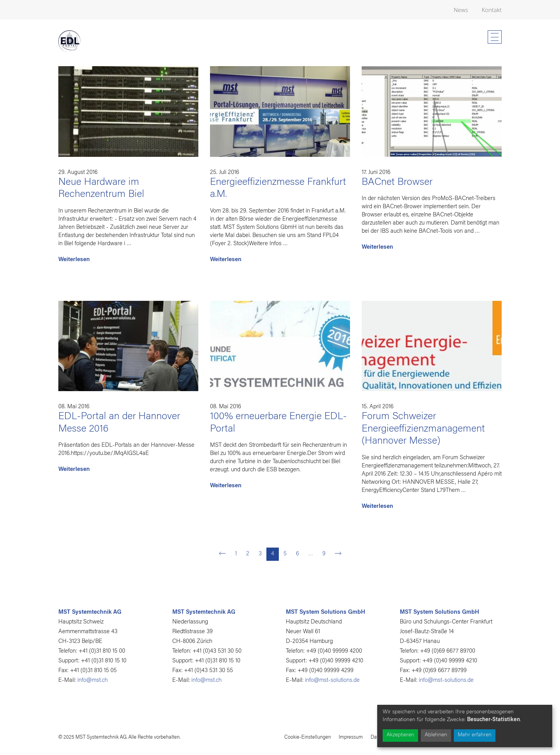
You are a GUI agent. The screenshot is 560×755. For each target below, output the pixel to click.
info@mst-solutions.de (332, 680)
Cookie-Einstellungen (308, 737)
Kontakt (492, 10)
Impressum (351, 737)
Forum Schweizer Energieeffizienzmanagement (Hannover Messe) (423, 429)
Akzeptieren (400, 735)
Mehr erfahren (475, 735)
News (461, 10)
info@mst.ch (93, 680)
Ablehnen (436, 735)
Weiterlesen (74, 260)
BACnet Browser (397, 183)
